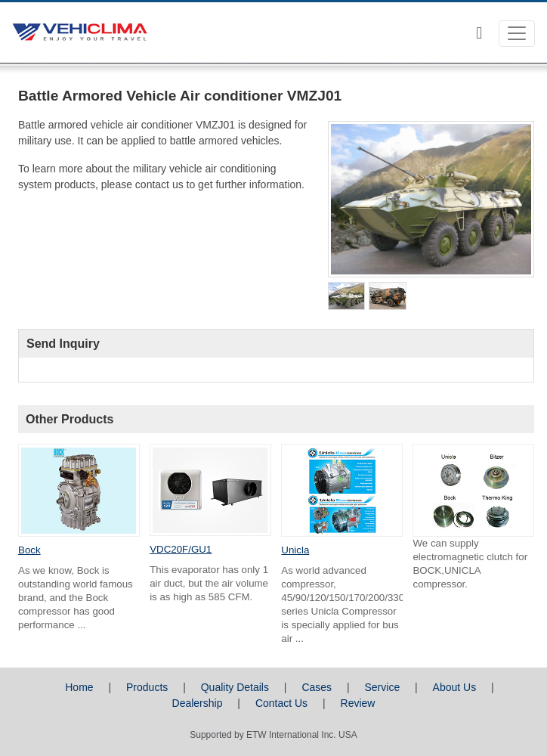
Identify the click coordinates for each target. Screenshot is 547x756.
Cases (317, 687)
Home (79, 687)
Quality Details (235, 687)
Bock (29, 550)
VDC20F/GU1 (181, 549)
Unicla (295, 550)
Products (147, 687)
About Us (455, 687)
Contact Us (281, 703)
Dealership (198, 703)
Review (358, 703)
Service (383, 687)
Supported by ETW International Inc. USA (273, 735)
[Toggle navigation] (517, 34)
